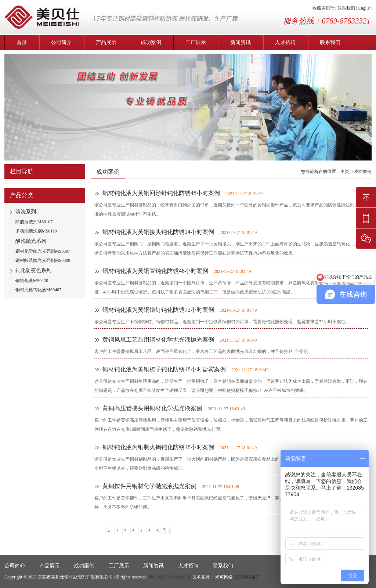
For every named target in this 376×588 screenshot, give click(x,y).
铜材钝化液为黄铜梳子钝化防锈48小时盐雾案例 (164, 369)
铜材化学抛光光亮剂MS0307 (43, 251)
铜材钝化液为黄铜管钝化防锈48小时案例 (155, 271)
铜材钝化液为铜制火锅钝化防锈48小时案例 (158, 447)
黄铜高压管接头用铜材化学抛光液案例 (152, 408)
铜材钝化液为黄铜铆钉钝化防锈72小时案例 (158, 310)
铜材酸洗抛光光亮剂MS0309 (43, 260)
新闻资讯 (241, 42)
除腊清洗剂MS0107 (34, 222)
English (365, 8)
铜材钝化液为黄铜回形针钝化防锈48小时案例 (161, 193)
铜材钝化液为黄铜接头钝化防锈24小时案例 (158, 232)
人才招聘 (285, 42)
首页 (22, 42)
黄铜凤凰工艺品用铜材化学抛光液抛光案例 (158, 340)
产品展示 (106, 42)
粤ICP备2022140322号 (170, 577)
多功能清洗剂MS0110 (36, 231)
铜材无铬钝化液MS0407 (38, 290)
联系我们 (346, 8)
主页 (345, 172)
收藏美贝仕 (323, 8)
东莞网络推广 (247, 577)
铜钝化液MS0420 (32, 281)
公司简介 (61, 42)
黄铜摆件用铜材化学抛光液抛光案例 (149, 486)
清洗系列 (26, 212)
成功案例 (151, 42)
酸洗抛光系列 (31, 241)
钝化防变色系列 (33, 270)
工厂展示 (196, 42)
